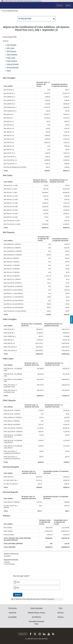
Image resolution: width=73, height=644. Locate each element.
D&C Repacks (11, 51)
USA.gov (61, 617)
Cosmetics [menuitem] (7, 562)
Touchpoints (50, 599)
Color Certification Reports (10, 11)
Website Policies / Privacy (36, 613)
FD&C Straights (12, 55)
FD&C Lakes (11, 58)
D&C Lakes (10, 48)
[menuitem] (36, 556)
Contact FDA (23, 634)
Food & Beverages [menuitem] (9, 564)
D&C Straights (11, 45)
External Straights (13, 64)
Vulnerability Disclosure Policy (37, 623)
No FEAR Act (36, 617)
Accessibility (12, 617)
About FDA (12, 613)
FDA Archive (12, 608)
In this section (25, 19)
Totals (9, 71)
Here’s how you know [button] (36, 1)
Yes (18, 582)
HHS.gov (60, 613)
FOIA (61, 608)
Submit (18, 595)
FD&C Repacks (12, 61)
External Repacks (13, 67)
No (18, 588)
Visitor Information (36, 608)
